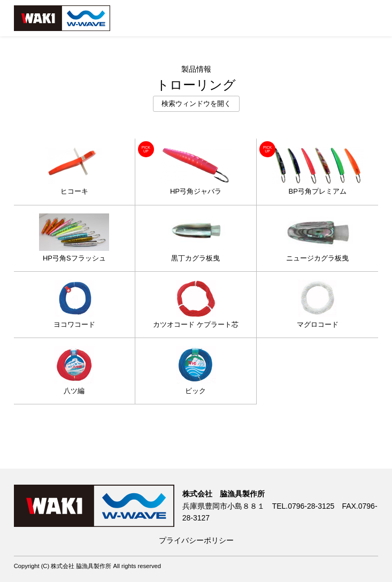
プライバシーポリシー (196, 540)
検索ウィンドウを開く (196, 104)
